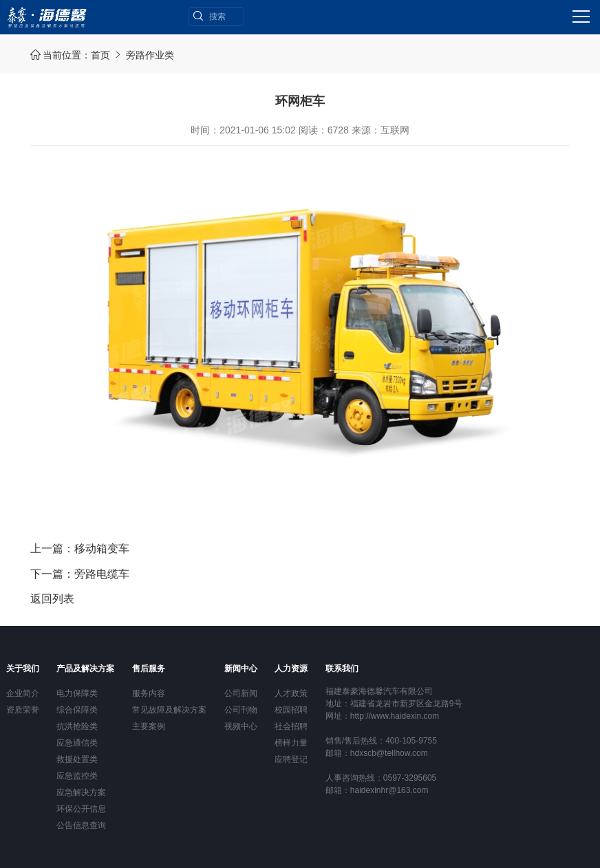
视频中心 (241, 726)
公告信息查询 (81, 825)
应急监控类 (77, 776)
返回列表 (52, 599)
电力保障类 (77, 693)
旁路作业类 (150, 55)
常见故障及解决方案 (169, 710)
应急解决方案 (81, 792)
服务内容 (149, 693)
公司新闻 (241, 693)
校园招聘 (291, 710)
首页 (100, 55)
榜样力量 (291, 743)
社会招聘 (291, 726)
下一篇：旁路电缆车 (80, 574)
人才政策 (291, 693)
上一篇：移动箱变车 (80, 549)
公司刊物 (241, 710)
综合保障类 (77, 710)
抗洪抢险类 (77, 726)
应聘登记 (291, 759)
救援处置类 (77, 759)
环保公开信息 (81, 809)
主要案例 (149, 726)
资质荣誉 (23, 710)
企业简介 (23, 693)
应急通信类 (77, 743)
